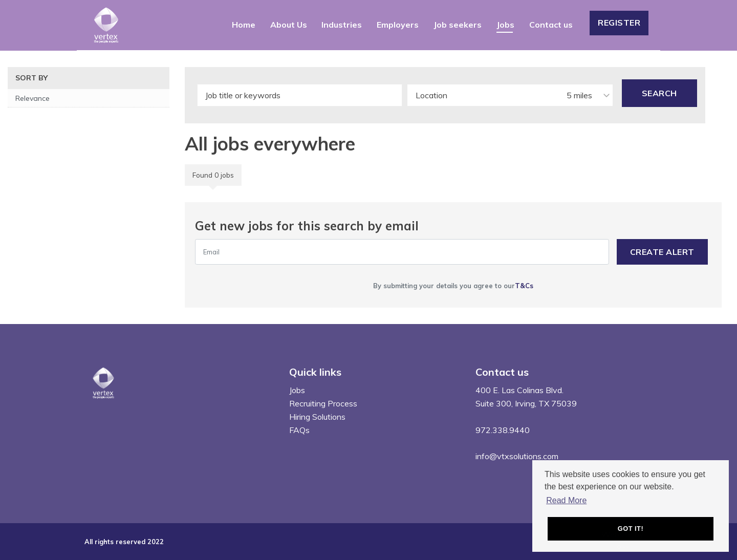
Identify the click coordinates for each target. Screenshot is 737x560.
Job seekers (458, 25)
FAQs (299, 430)
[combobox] (510, 95)
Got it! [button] (631, 529)
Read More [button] (566, 500)
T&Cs (524, 286)
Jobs (505, 25)
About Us (289, 25)
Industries (342, 25)
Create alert (662, 252)
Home (244, 25)
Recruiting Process (323, 403)
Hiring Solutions (317, 417)
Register (619, 23)
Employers (398, 25)
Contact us (551, 25)
